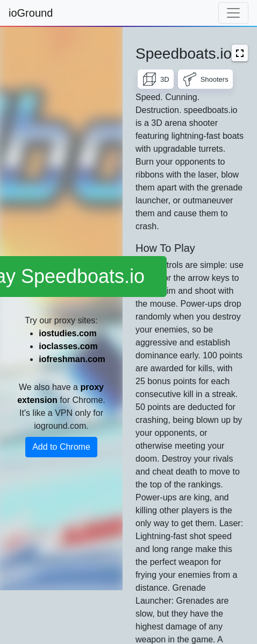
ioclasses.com (68, 346)
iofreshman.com (72, 359)
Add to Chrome (61, 447)
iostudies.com (68, 333)
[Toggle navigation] (233, 13)
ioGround (31, 13)
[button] (240, 53)
